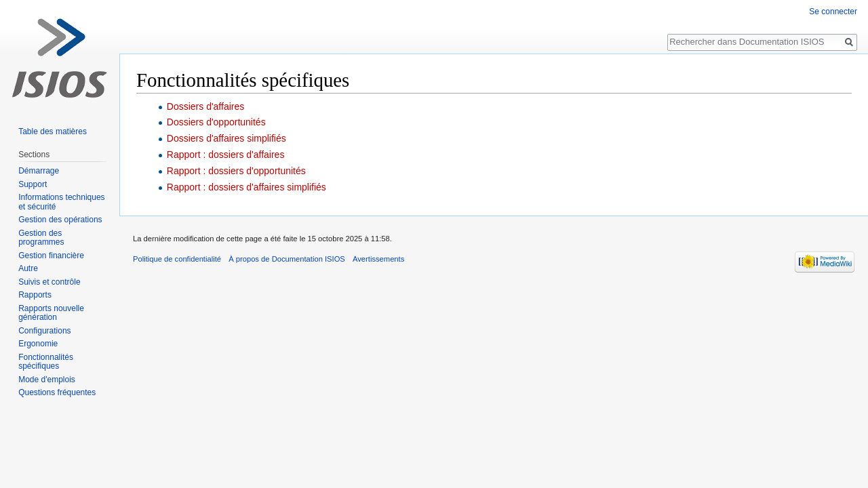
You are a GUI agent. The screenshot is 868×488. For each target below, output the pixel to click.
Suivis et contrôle (49, 282)
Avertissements (378, 259)
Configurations (44, 331)
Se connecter (833, 12)
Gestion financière (51, 256)
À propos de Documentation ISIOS (287, 259)
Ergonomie (38, 344)
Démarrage (39, 171)
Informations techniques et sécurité (61, 202)
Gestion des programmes (41, 238)
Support (33, 184)
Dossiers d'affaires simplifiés (226, 138)
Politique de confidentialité (177, 259)
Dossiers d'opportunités (216, 122)
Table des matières (53, 131)
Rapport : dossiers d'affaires (226, 155)
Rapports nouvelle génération (51, 313)
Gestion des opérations (60, 220)
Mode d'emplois (47, 380)
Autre (28, 268)
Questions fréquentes (57, 392)
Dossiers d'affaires (205, 106)
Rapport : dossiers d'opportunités (236, 171)
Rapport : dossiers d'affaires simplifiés (246, 187)
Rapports (35, 295)
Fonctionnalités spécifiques (46, 362)
